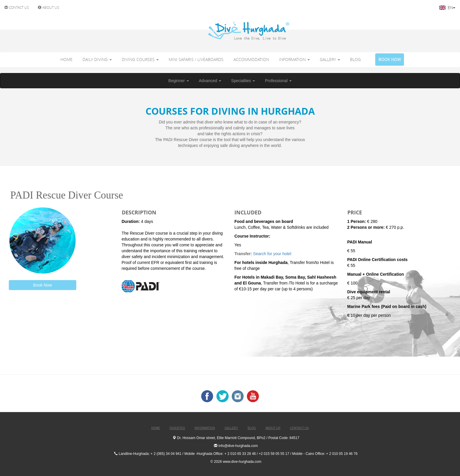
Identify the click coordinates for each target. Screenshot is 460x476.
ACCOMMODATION (251, 59)
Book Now (43, 285)
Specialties (243, 81)
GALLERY (330, 59)
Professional (278, 81)
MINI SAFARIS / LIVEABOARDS (196, 59)
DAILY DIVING (97, 59)
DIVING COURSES (140, 59)
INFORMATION (294, 59)
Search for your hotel (273, 254)
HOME (66, 59)
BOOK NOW (390, 59)
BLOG (355, 59)
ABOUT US (49, 7)
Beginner (179, 81)
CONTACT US (17, 7)
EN (447, 7)
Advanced (210, 81)
